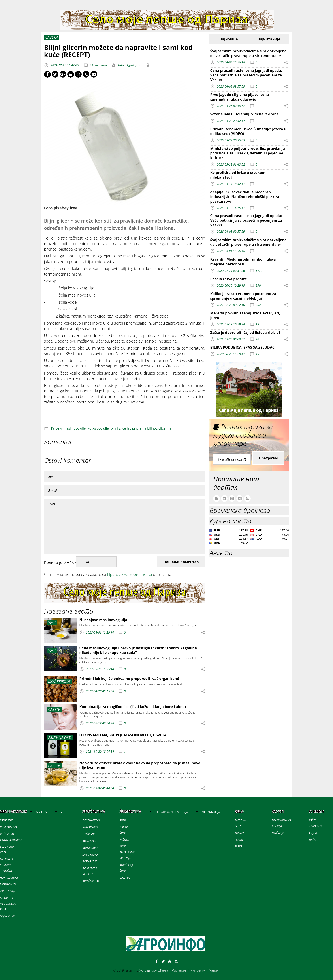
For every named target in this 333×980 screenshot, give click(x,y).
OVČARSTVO (89, 834)
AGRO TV (41, 812)
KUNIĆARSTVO (91, 881)
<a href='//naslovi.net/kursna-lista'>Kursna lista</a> (249, 537)
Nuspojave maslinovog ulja (103, 620)
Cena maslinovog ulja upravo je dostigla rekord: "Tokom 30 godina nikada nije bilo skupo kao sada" (138, 650)
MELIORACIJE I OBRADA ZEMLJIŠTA (7, 865)
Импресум (198, 970)
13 (257, 324)
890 (258, 285)
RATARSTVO (7, 820)
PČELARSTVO (90, 861)
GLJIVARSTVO (8, 916)
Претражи (268, 458)
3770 (259, 270)
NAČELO (314, 840)
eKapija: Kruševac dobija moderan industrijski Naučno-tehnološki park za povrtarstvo (245, 197)
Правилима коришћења (130, 574)
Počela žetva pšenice (229, 279)
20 (257, 339)
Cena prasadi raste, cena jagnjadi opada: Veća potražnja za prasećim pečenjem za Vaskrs (246, 75)
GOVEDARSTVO (91, 820)
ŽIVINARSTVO (90, 855)
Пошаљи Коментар (181, 562)
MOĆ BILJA (278, 833)
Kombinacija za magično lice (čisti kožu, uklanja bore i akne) (133, 707)
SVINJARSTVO (90, 827)
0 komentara (98, 65)
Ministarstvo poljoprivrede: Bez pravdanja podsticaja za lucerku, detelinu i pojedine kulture (248, 153)
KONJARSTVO (90, 848)
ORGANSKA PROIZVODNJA (172, 812)
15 (257, 354)
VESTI (64, 812)
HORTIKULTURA (9, 878)
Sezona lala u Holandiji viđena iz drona (245, 114)
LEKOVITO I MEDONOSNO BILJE (8, 904)
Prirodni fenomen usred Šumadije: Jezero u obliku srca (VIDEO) (248, 131)
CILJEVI (313, 833)
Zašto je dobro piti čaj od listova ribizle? (245, 333)
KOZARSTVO (89, 841)
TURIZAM (240, 833)
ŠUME (123, 820)
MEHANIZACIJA (211, 812)
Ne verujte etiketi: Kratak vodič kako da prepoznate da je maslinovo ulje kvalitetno (140, 765)
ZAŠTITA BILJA (8, 891)
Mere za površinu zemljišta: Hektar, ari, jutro (245, 315)
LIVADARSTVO (8, 884)
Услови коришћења (154, 970)
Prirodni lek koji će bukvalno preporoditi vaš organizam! (129, 679)
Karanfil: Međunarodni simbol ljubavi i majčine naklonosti (244, 262)
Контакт (214, 970)
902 (258, 305)
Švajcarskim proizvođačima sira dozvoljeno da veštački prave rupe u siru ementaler (248, 53)
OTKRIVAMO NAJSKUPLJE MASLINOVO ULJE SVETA (123, 735)
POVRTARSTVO (8, 827)
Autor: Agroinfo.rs (129, 65)
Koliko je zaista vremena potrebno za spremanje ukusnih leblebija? (243, 296)
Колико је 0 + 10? (60, 562)
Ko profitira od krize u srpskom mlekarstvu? (238, 175)
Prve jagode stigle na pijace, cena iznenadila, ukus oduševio (240, 97)
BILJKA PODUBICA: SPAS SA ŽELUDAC (243, 347)
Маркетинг (179, 970)
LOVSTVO (125, 878)
